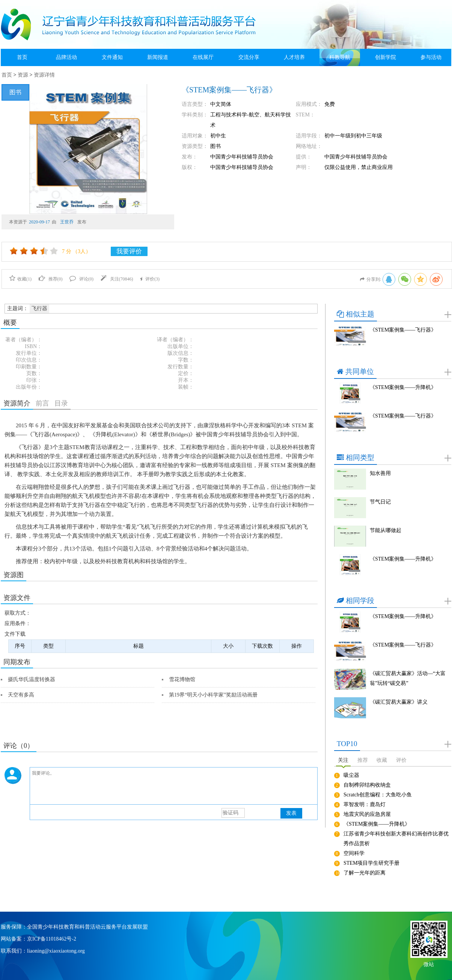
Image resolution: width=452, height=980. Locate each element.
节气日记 (380, 502)
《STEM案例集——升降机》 (403, 387)
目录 (61, 403)
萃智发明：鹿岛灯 (365, 804)
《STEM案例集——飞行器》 (403, 330)
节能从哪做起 (386, 530)
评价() (150, 279)
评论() (81, 279)
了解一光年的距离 (365, 873)
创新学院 (386, 57)
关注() (117, 279)
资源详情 (44, 75)
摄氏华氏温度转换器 (32, 679)
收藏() (20, 279)
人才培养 (294, 57)
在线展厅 (203, 57)
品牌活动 (66, 57)
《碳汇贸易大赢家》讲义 (399, 702)
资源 (23, 75)
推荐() (51, 279)
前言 (42, 403)
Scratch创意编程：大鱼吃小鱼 (378, 795)
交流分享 (249, 57)
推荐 (363, 760)
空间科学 (354, 853)
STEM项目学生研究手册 (371, 863)
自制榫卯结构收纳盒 (367, 785)
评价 (401, 760)
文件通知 (112, 57)
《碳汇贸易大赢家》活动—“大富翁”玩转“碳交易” (408, 678)
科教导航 (340, 57)
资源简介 (17, 403)
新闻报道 (158, 57)
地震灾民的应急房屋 (367, 814)
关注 (343, 760)
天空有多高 (21, 695)
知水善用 (380, 473)
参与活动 (431, 57)
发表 (291, 813)
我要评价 (129, 251)
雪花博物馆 (182, 679)
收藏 (382, 760)
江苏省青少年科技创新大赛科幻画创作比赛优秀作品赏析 (396, 839)
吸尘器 (351, 775)
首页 (22, 57)
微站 (429, 964)
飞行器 (39, 308)
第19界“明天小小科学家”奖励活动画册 (213, 695)
